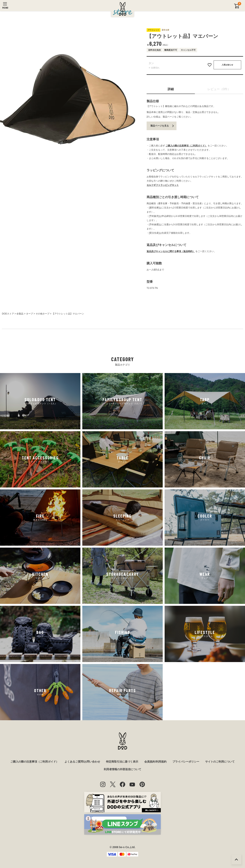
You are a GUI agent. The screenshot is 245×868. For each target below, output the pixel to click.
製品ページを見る (160, 126)
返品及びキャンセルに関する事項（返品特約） (171, 251)
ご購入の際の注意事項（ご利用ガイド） (186, 146)
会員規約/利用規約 (155, 762)
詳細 (171, 89)
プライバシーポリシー (186, 762)
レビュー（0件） (219, 89)
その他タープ (42, 314)
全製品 (20, 314)
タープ (29, 314)
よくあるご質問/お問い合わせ (82, 762)
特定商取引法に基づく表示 (122, 762)
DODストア (8, 314)
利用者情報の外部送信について (122, 769)
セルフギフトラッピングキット (163, 185)
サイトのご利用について (220, 762)
